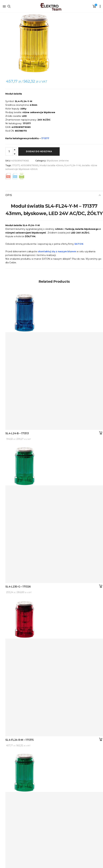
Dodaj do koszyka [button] (101, 433)
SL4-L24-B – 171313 (17, 433)
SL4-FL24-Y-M (72, 165)
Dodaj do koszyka (39, 151)
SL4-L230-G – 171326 (18, 587)
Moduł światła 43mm (51, 165)
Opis (9, 195)
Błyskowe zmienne (58, 161)
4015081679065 (30, 165)
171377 (16, 165)
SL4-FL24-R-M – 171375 (20, 740)
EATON (79, 244)
